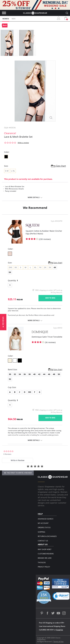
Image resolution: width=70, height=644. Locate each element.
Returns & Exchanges (47, 536)
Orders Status (44, 528)
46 (49, 374)
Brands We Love (45, 558)
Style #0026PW (57, 221)
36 (25, 374)
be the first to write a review (18, 473)
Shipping (41, 532)
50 (59, 374)
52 (10, 379)
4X (55, 267)
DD (30, 392)
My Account (43, 523)
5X (10, 272)
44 (44, 374)
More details (34, 197)
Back (5, 25)
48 (54, 374)
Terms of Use (58, 642)
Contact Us (43, 541)
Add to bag (50, 298)
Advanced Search (46, 519)
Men (14, 19)
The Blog (42, 562)
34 (20, 374)
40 (34, 374)
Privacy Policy (44, 567)
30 (10, 374)
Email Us (60, 630)
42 (39, 374)
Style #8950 (58, 328)
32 (15, 374)
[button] (3, 322)
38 (29, 374)
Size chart (61, 166)
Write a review (23, 143)
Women (6, 19)
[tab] (18, 460)
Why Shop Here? (45, 549)
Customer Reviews (46, 554)
